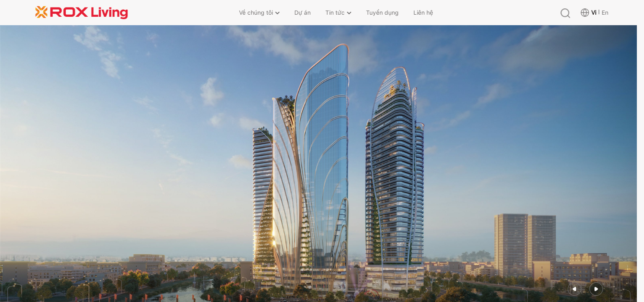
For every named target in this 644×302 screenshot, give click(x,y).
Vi (594, 13)
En (605, 13)
